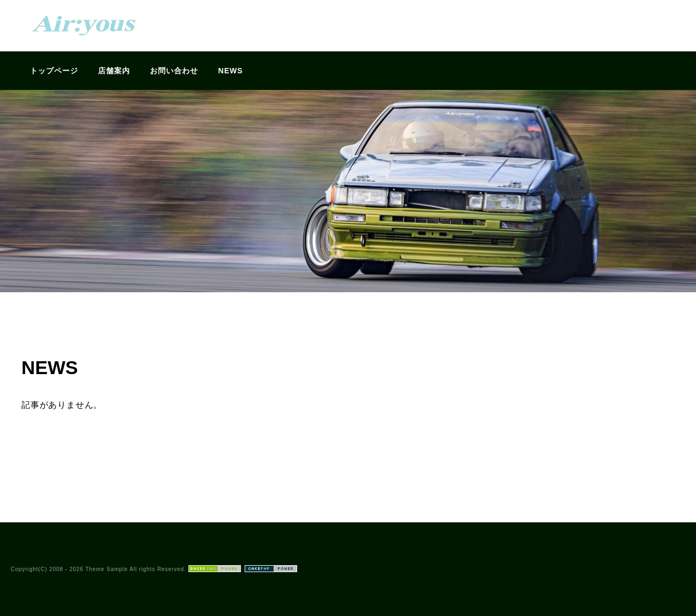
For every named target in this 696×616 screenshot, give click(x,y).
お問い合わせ (174, 71)
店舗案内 (114, 71)
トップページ (54, 71)
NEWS (231, 71)
